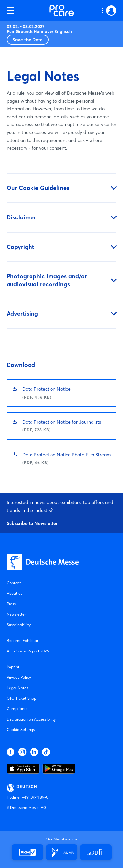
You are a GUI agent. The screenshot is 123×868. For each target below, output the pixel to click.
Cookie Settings (21, 730)
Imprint (13, 667)
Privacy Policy (19, 677)
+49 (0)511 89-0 (35, 797)
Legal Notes (17, 688)
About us (14, 593)
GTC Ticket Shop (21, 698)
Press (11, 604)
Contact (14, 583)
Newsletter (16, 614)
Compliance (18, 709)
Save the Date (28, 40)
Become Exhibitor (22, 641)
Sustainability (19, 625)
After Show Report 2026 (28, 651)
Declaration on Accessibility (31, 719)
